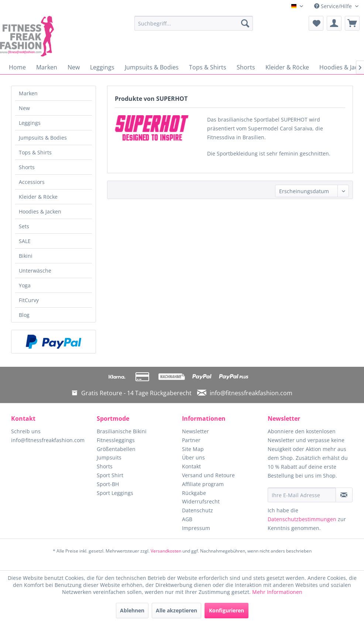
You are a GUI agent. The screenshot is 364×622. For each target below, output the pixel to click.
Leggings (30, 123)
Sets (24, 226)
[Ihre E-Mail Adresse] (302, 495)
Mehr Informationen (277, 592)
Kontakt (191, 466)
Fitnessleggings (116, 440)
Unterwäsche (35, 271)
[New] (74, 67)
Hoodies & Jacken (40, 211)
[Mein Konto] (334, 23)
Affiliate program (203, 484)
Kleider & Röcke (38, 197)
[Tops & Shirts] (208, 67)
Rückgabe (194, 493)
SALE (25, 241)
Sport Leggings (115, 493)
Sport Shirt (110, 475)
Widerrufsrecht (201, 501)
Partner (191, 440)
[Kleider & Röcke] (287, 67)
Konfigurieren (226, 610)
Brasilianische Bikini (122, 431)
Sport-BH (108, 484)
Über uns (193, 457)
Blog (24, 315)
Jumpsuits (109, 457)
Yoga (25, 285)
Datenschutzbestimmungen (302, 519)
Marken (28, 93)
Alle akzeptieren (176, 610)
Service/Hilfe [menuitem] (334, 6)
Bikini (26, 256)
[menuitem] (193, 23)
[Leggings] (102, 67)
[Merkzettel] (316, 23)
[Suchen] (245, 23)
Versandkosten (166, 551)
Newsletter (195, 431)
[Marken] (47, 67)
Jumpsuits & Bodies (43, 138)
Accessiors (32, 182)
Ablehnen (132, 610)
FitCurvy (29, 300)
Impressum (196, 528)
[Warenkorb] (352, 23)
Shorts (27, 167)
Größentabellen (116, 449)
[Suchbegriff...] (193, 23)
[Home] (17, 67)
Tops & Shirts (35, 152)
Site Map (193, 449)
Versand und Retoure (208, 475)
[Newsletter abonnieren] (344, 495)
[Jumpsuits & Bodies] (152, 67)
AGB (187, 519)
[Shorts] (246, 67)
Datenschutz (198, 510)
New (24, 108)
